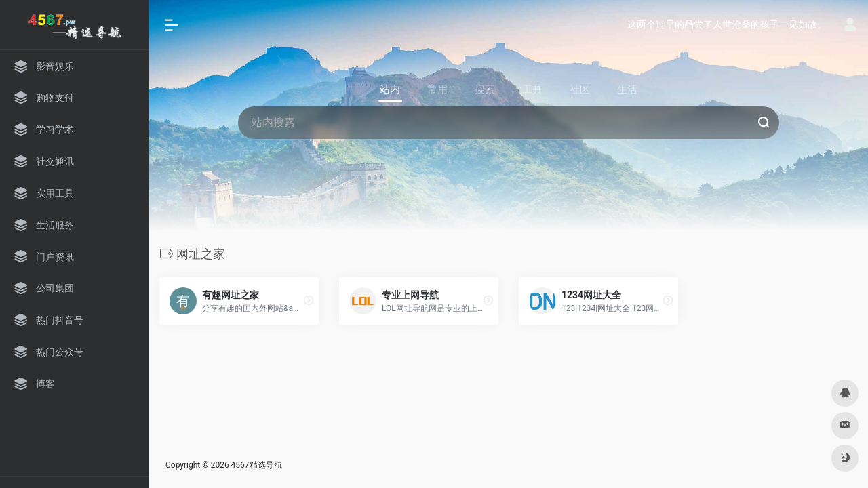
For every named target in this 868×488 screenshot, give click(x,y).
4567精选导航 (257, 465)
